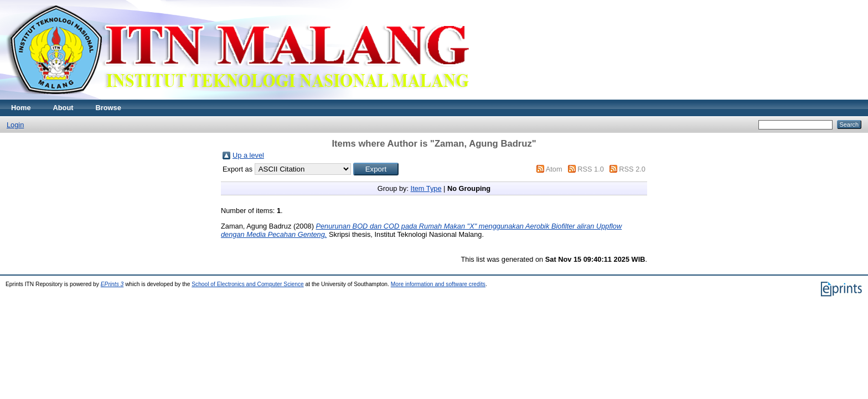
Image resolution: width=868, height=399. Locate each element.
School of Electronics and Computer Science (248, 284)
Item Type (426, 188)
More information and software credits (438, 284)
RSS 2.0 (632, 169)
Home (21, 108)
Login (15, 125)
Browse (108, 108)
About (63, 108)
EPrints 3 (112, 284)
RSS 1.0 (591, 169)
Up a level (248, 155)
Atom (554, 169)
